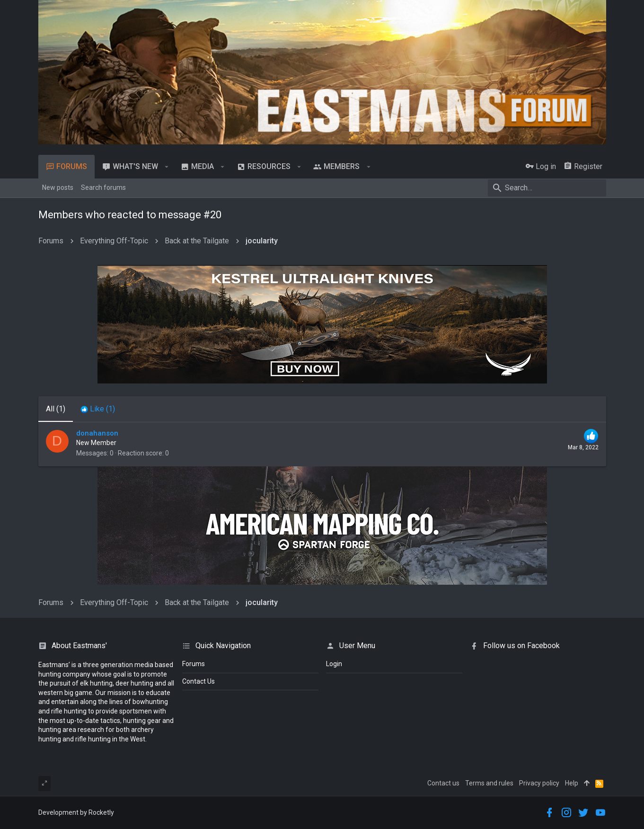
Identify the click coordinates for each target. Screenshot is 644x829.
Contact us (443, 783)
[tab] (98, 409)
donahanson (97, 433)
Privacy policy (539, 783)
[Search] (547, 188)
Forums (194, 664)
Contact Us (198, 681)
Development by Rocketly (76, 812)
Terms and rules (489, 783)
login (334, 664)
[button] (167, 167)
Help (572, 783)
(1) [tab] (56, 409)
